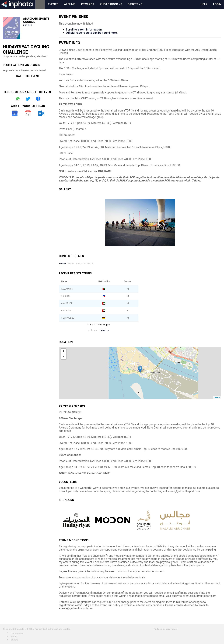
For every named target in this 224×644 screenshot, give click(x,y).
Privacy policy (16, 633)
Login (217, 4)
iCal (28, 113)
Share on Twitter (28, 99)
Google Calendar (15, 113)
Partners (14, 640)
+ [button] (64, 351)
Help (204, 4)
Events (53, 4)
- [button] (64, 357)
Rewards (88, 4)
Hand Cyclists (84, 264)
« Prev (93, 330)
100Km (62, 264)
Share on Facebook (38, 99)
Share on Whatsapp (18, 99)
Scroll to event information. (84, 30)
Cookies (14, 636)
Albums (70, 4)
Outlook (41, 113)
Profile (27, 25)
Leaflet (217, 398)
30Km (71, 264)
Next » (105, 330)
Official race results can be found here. (92, 33)
